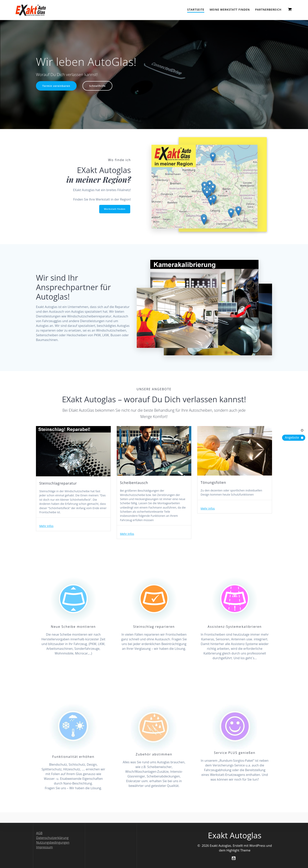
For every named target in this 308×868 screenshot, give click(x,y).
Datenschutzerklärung (52, 838)
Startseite (196, 10)
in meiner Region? (99, 180)
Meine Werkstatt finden (230, 10)
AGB (39, 833)
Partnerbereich (268, 10)
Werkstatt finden (114, 209)
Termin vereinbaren (57, 86)
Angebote (292, 437)
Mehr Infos (47, 535)
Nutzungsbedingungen (53, 842)
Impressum (44, 847)
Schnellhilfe (100, 86)
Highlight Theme (238, 850)
